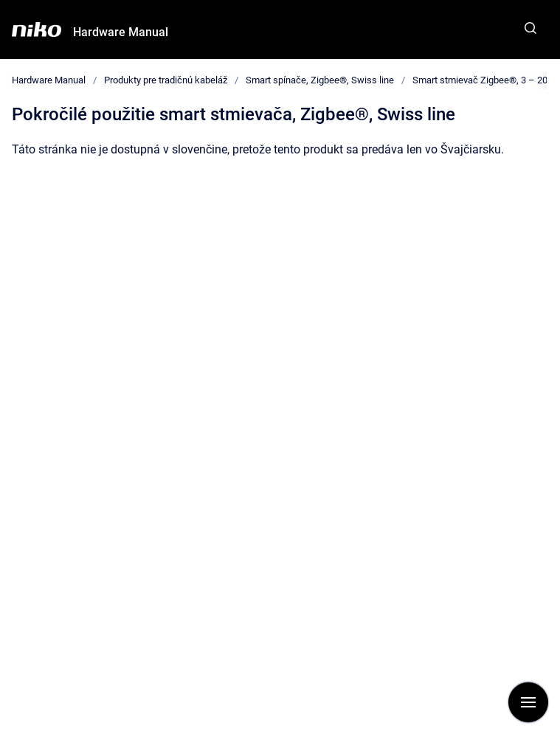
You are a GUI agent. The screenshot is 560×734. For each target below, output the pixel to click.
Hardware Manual (121, 32)
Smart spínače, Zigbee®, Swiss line (320, 80)
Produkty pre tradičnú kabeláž (166, 80)
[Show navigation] (528, 702)
